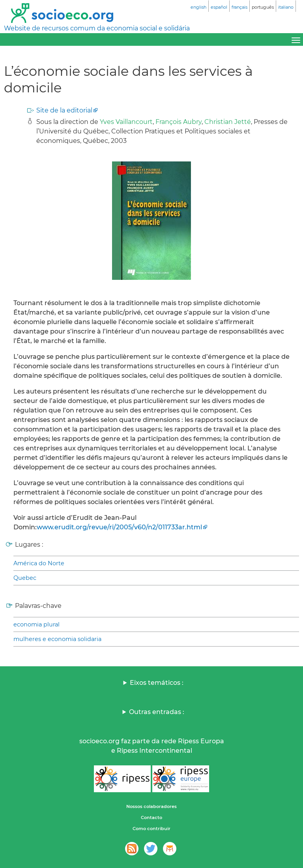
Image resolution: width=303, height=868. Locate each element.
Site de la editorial (64, 110)
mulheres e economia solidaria (57, 639)
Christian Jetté (228, 122)
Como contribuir (151, 829)
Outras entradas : (157, 712)
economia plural (36, 624)
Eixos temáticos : (157, 683)
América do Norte (39, 563)
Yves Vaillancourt (126, 122)
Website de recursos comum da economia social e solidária (97, 28)
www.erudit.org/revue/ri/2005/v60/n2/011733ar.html (119, 527)
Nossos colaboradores (151, 806)
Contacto (151, 817)
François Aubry (179, 122)
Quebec (25, 578)
